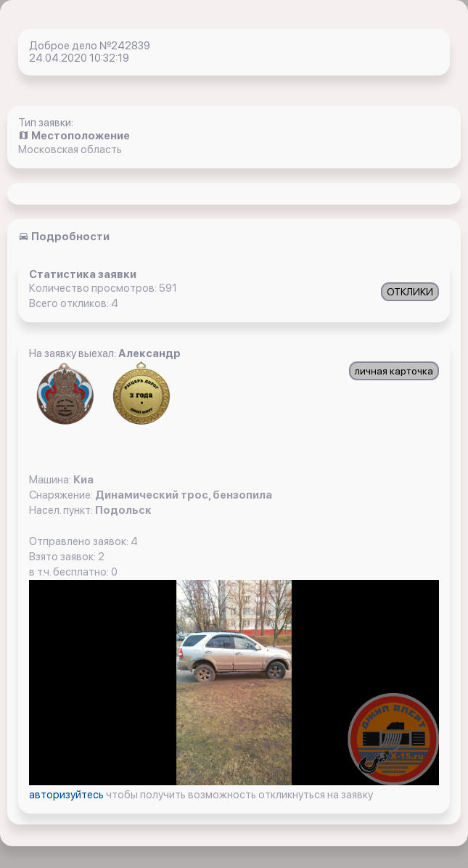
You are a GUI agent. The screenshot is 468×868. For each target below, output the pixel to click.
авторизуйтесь (67, 795)
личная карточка (394, 371)
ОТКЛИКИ (410, 292)
